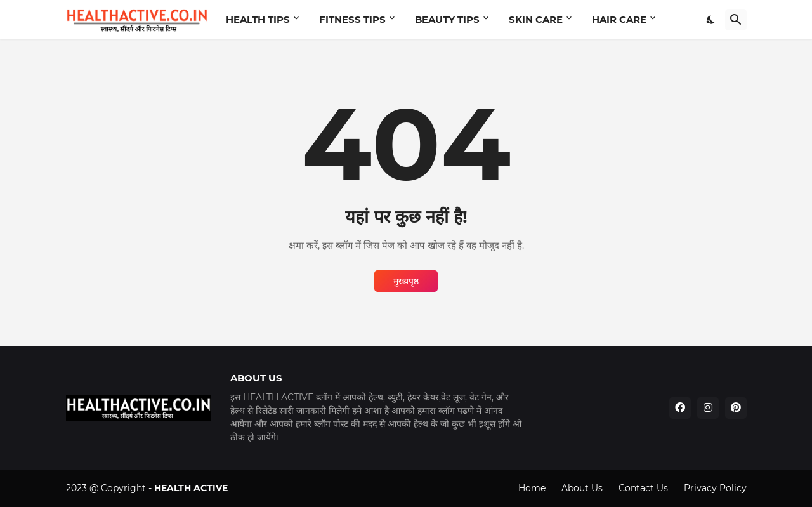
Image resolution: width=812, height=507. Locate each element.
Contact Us (643, 488)
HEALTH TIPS (258, 19)
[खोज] (736, 20)
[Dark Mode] (711, 20)
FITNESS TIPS (352, 19)
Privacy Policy (715, 488)
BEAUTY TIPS (447, 19)
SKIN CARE (536, 19)
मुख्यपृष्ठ (406, 281)
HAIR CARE (619, 19)
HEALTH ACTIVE (191, 488)
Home (532, 488)
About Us (582, 488)
